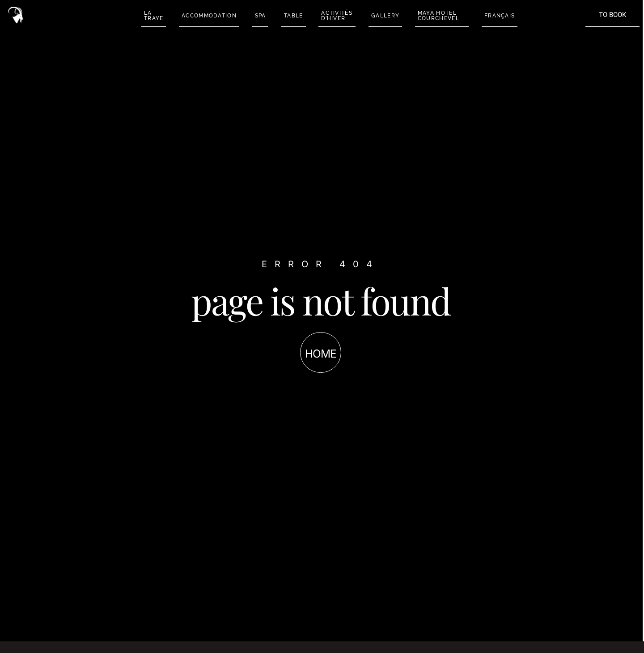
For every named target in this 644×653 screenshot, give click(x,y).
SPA (259, 16)
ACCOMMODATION (208, 16)
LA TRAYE (153, 16)
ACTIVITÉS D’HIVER (335, 16)
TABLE (292, 16)
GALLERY (383, 16)
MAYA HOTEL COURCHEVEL (435, 16)
